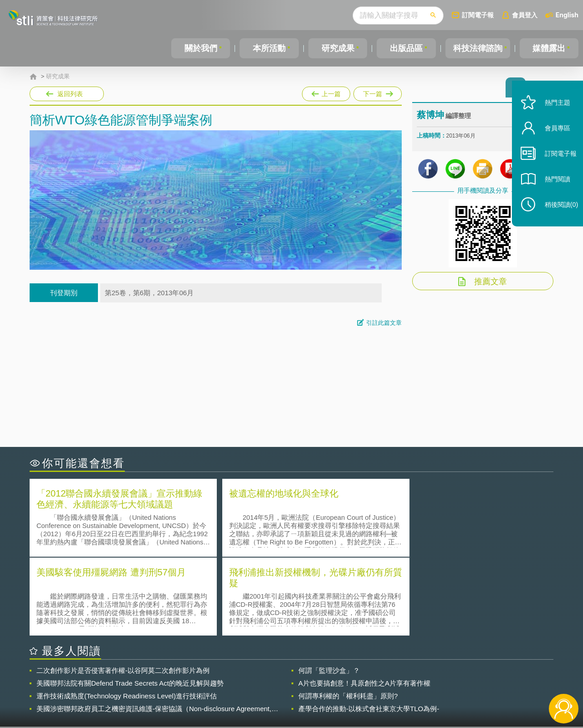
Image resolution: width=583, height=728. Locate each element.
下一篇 (377, 92)
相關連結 (475, 678)
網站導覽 (350, 691)
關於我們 (200, 48)
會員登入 (525, 15)
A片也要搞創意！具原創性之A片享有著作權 (364, 603)
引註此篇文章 (384, 323)
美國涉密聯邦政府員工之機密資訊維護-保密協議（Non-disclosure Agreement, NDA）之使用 (154, 629)
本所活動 (268, 48)
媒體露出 (549, 48)
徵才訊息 (350, 678)
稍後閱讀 (556, 217)
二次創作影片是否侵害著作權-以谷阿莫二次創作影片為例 (123, 590)
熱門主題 (552, 115)
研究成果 (337, 48)
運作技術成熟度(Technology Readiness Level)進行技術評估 (127, 616)
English (567, 15)
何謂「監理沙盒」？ (329, 590)
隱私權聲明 (297, 678)
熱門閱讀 (552, 192)
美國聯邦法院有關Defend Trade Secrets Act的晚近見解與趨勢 (130, 603)
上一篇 (326, 92)
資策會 (422, 678)
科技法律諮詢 (477, 48)
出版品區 (404, 48)
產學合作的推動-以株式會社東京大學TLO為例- (369, 628)
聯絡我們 (294, 691)
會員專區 (552, 141)
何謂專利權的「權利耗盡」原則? (348, 616)
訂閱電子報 (478, 15)
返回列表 (70, 94)
